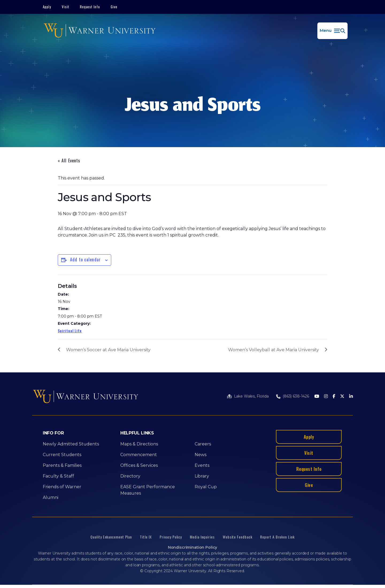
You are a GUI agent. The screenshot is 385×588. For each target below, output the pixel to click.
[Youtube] (317, 397)
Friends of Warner (62, 487)
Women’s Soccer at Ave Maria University (108, 350)
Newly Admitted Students (71, 444)
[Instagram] (326, 397)
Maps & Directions (139, 444)
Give (114, 7)
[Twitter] (342, 397)
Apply (47, 7)
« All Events (69, 161)
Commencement (139, 455)
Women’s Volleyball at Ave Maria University (274, 350)
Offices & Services (139, 465)
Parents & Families (62, 465)
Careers (203, 444)
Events (202, 465)
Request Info (90, 7)
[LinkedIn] (351, 397)
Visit (66, 7)
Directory (130, 476)
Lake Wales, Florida (251, 396)
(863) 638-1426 (296, 396)
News (201, 455)
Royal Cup (206, 487)
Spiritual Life (70, 331)
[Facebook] (334, 397)
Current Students (62, 455)
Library (202, 476)
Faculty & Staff (58, 476)
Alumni (51, 497)
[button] (332, 31)
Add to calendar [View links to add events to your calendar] (85, 259)
